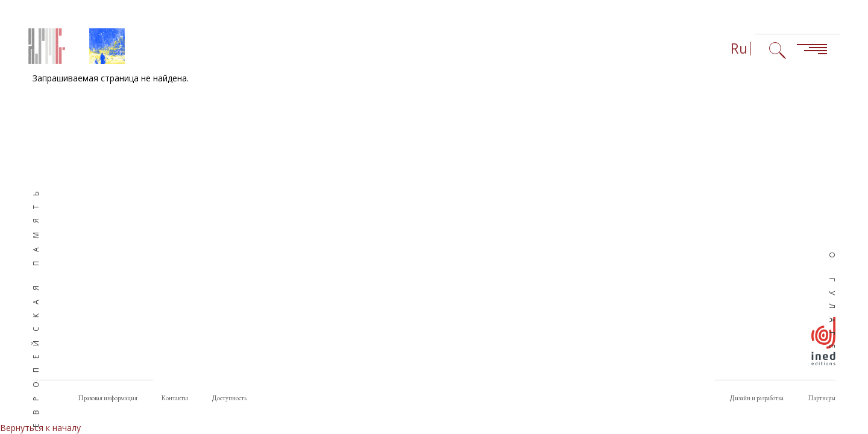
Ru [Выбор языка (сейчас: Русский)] (739, 49)
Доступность (229, 398)
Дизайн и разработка (757, 398)
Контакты (175, 398)
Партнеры (822, 398)
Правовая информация (108, 398)
